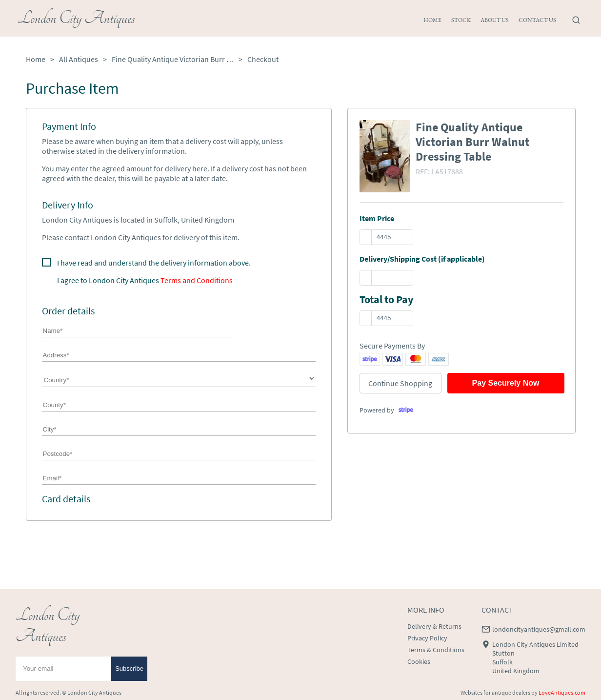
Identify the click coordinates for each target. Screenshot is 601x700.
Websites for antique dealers (495, 692)
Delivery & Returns (434, 626)
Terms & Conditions (436, 650)
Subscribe (129, 669)
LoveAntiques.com (562, 692)
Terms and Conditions (197, 280)
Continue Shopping (400, 383)
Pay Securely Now (506, 383)
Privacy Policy (427, 638)
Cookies (419, 661)
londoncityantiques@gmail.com (539, 629)
